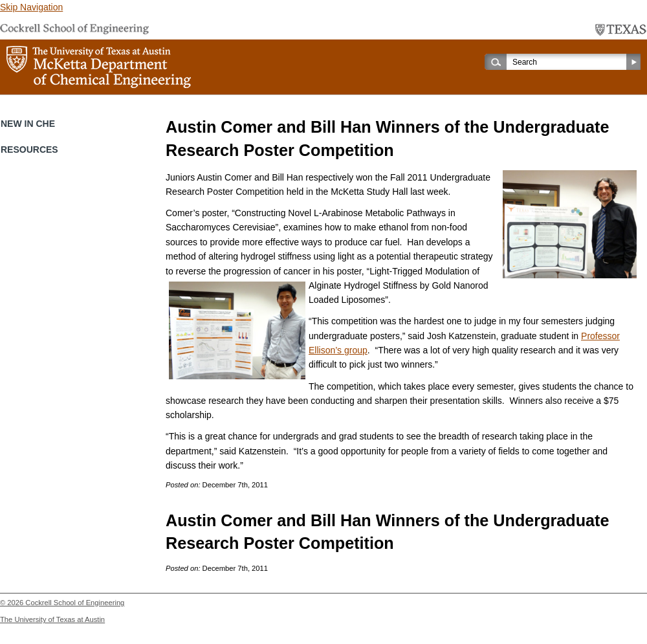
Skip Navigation (31, 7)
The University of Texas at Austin (52, 619)
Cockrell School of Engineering (75, 603)
